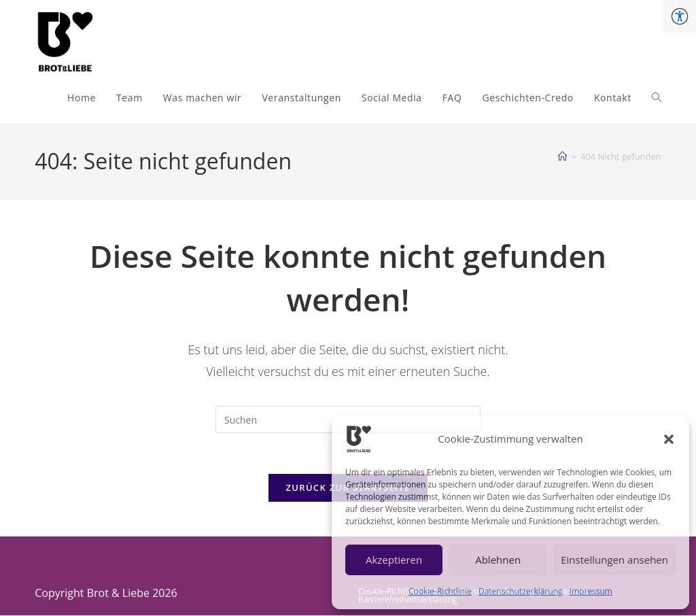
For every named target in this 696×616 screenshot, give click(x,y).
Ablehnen (498, 560)
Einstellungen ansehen (614, 560)
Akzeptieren (394, 560)
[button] (669, 439)
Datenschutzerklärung (521, 591)
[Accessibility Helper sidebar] (680, 16)
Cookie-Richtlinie (440, 591)
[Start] (562, 156)
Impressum (591, 591)
